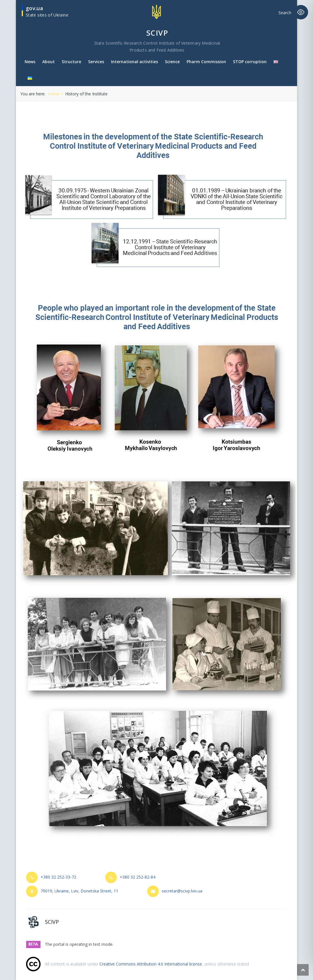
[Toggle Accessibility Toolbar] (301, 12)
